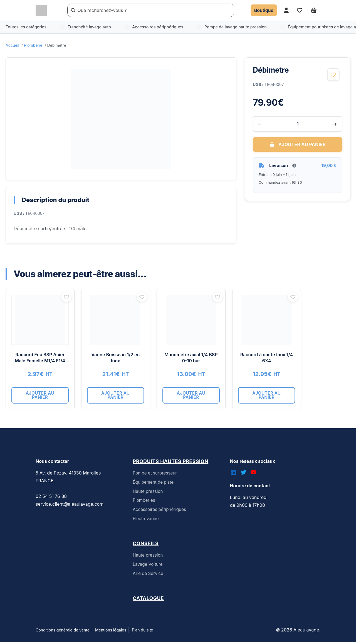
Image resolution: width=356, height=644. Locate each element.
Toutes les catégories (26, 27)
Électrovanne (146, 521)
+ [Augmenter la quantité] (334, 124)
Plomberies (144, 502)
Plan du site (143, 632)
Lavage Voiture (148, 566)
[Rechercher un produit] (154, 10)
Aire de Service (148, 575)
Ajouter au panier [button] (47, 399)
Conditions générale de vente (63, 632)
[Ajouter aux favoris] (333, 75)
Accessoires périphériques (154, 27)
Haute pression (148, 493)
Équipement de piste (153, 484)
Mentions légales (111, 632)
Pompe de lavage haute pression (232, 27)
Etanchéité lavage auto (85, 27)
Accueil (12, 45)
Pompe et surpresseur (155, 475)
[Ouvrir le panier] (314, 10)
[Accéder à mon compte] (286, 10)
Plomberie (33, 45)
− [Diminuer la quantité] (260, 124)
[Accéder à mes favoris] (300, 10)
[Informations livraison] (294, 165)
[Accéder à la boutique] (264, 10)
